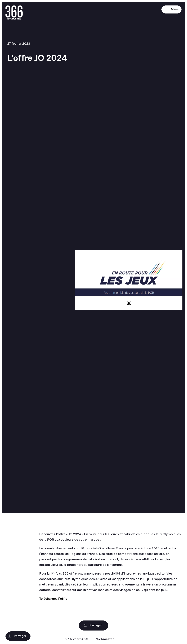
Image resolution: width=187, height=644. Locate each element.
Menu (171, 9)
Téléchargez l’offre (53, 599)
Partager (93, 625)
